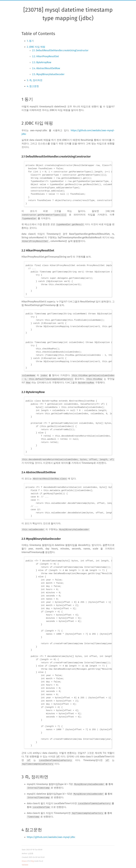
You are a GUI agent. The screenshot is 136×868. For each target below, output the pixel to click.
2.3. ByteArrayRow (42, 62)
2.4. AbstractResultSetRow (46, 68)
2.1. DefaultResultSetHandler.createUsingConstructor (60, 50)
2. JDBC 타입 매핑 (36, 47)
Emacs (24, 860)
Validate (25, 864)
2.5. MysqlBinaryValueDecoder (48, 74)
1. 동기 (30, 41)
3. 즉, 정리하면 (35, 80)
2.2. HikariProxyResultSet (45, 56)
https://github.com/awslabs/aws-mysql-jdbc (51, 836)
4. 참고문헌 (33, 86)
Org (32, 860)
